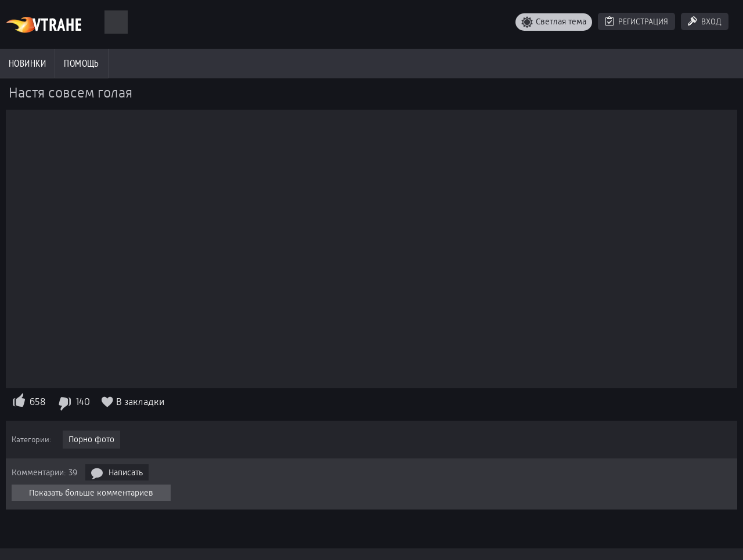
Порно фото (91, 439)
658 (38, 402)
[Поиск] (116, 22)
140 (83, 402)
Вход (711, 21)
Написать (126, 472)
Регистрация (643, 21)
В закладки (140, 402)
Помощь (82, 63)
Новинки (27, 63)
